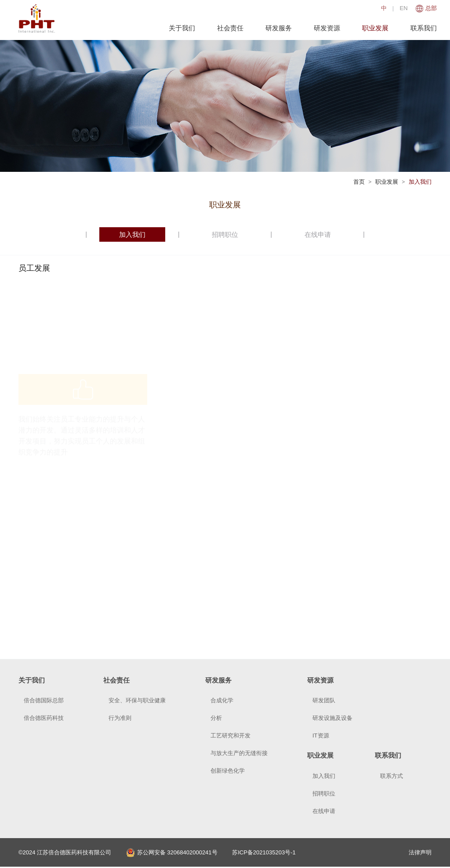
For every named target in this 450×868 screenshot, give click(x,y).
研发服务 (279, 28)
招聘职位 (225, 234)
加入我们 (420, 182)
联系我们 (424, 28)
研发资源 (327, 28)
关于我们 (182, 28)
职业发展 (375, 28)
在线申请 (318, 234)
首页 (359, 182)
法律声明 (420, 852)
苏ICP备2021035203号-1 (264, 852)
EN (404, 8)
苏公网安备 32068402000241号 (172, 852)
